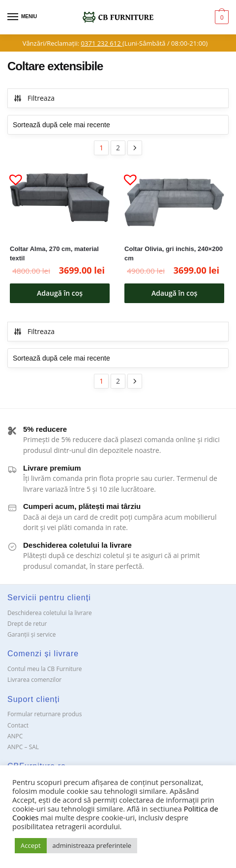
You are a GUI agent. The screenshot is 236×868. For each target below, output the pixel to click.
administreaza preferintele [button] (92, 845)
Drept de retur (27, 624)
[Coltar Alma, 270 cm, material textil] (60, 202)
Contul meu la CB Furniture (45, 669)
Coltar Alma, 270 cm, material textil (54, 253)
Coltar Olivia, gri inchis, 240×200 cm (174, 253)
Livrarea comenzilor (34, 680)
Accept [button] (31, 845)
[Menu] (22, 17)
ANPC (15, 736)
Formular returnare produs (44, 714)
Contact (18, 725)
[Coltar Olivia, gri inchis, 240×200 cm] (174, 202)
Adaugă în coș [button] (60, 293)
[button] (12, 175)
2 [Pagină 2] (118, 148)
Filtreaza (34, 98)
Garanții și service (32, 634)
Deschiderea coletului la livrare (50, 613)
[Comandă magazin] (118, 125)
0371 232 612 (102, 43)
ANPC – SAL (23, 747)
